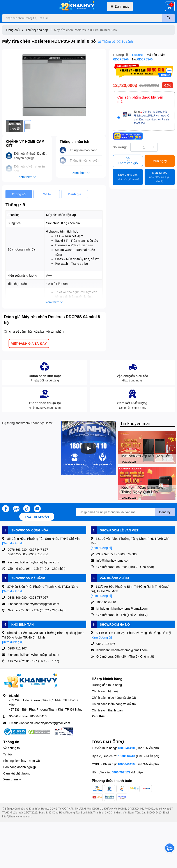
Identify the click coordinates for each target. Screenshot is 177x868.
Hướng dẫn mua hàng (107, 685)
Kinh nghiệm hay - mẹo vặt (22, 761)
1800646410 (38, 716)
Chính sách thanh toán (107, 710)
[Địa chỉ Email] (125, 512)
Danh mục (120, 6)
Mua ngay (160, 161)
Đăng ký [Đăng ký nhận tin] (165, 512)
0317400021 (148, 809)
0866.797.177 (121, 772)
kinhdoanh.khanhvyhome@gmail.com (44, 723)
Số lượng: (120, 147)
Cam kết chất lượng (17, 773)
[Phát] (88, 448)
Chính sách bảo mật (106, 691)
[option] (54, 85)
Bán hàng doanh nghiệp (20, 767)
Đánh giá (75, 194)
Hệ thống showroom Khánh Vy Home (27, 423)
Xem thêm (101, 716)
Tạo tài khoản (37, 517)
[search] (169, 18)
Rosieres (139, 55)
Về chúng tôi (12, 748)
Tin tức (8, 754)
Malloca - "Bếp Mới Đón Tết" (146, 456)
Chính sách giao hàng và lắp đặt (114, 698)
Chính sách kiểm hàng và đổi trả (114, 704)
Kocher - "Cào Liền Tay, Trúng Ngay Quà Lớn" (142, 490)
